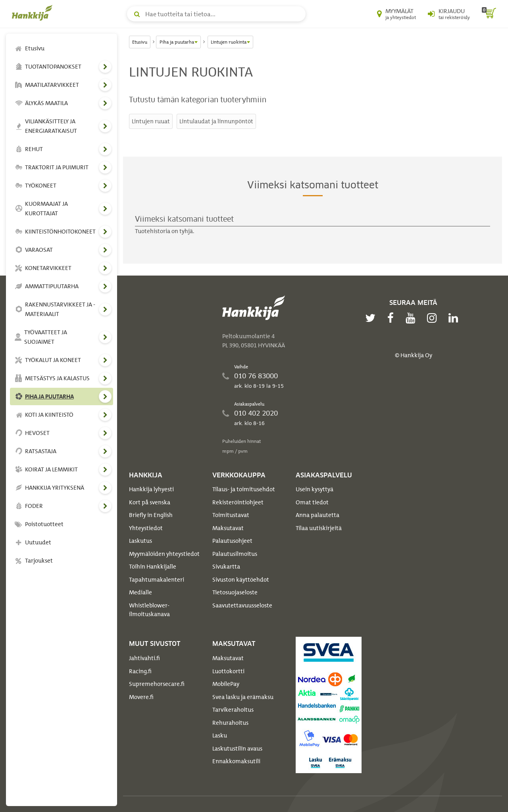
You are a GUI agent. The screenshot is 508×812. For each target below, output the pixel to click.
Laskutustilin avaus (237, 749)
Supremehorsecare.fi (157, 684)
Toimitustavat (231, 515)
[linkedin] (455, 318)
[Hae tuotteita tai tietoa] (216, 14)
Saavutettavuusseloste (242, 605)
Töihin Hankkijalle (153, 567)
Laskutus (140, 541)
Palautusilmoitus (235, 554)
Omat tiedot (312, 502)
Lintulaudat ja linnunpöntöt (216, 121)
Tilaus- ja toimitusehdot (244, 489)
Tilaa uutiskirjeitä (319, 528)
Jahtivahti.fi (144, 658)
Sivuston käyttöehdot (241, 580)
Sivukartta (226, 567)
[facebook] (393, 318)
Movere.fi (141, 697)
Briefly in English (151, 515)
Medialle (140, 592)
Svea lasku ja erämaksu (243, 697)
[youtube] (412, 318)
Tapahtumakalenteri (157, 580)
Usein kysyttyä (315, 489)
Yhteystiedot (146, 528)
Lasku (220, 735)
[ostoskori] (489, 14)
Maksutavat (228, 528)
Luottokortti (228, 671)
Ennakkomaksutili (236, 761)
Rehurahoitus (230, 723)
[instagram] (434, 318)
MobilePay (226, 684)
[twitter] (372, 318)
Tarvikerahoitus (233, 710)
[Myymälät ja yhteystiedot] (396, 14)
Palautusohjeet (232, 541)
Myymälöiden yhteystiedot (164, 554)
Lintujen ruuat (151, 121)
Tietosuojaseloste (235, 592)
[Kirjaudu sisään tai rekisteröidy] (449, 14)
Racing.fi (140, 671)
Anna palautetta (317, 515)
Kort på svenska (150, 502)
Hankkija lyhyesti (151, 489)
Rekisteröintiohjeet (238, 502)
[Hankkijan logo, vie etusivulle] (34, 13)
